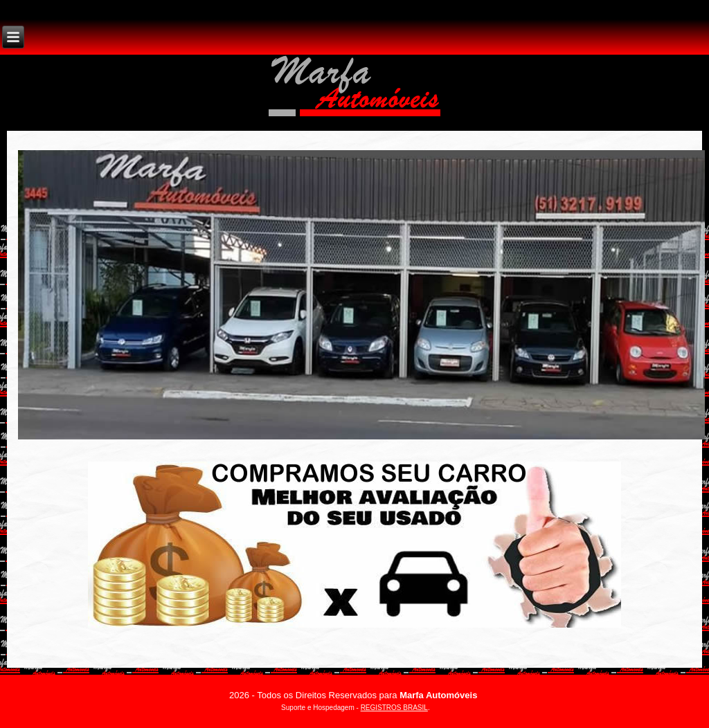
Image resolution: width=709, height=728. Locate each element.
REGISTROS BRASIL (394, 708)
